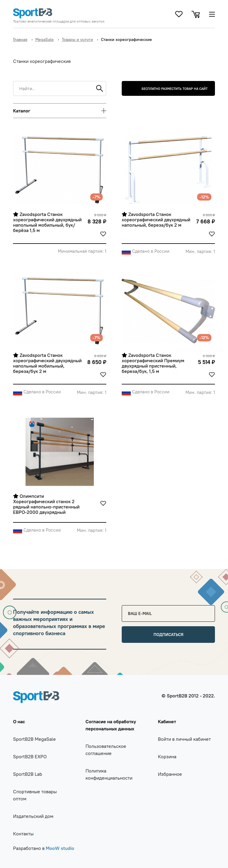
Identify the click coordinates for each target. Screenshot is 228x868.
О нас (19, 721)
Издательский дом (33, 816)
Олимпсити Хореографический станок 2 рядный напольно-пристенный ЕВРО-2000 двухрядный (47, 504)
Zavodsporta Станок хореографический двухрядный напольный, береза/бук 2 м (157, 220)
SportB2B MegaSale (34, 739)
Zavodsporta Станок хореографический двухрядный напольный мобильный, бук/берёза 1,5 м (48, 222)
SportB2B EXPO (30, 756)
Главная (20, 39)
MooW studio (60, 848)
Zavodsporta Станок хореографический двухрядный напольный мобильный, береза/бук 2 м (48, 363)
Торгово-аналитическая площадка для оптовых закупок (59, 21)
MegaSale (45, 39)
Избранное (170, 774)
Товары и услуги (77, 39)
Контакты (23, 834)
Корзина (167, 756)
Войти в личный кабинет (184, 739)
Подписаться (168, 635)
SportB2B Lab (28, 774)
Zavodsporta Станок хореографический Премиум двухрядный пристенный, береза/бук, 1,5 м (154, 363)
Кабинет (167, 721)
